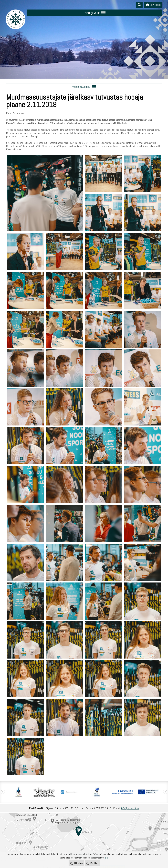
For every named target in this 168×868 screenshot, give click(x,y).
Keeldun (94, 863)
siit (106, 858)
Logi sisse (155, 5)
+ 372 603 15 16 (102, 808)
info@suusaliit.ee (130, 808)
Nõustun (78, 863)
